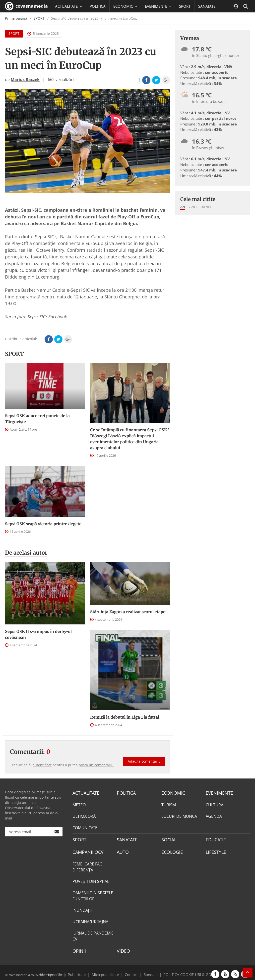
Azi (183, 207)
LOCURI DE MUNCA (179, 816)
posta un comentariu (96, 765)
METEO (79, 804)
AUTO (122, 850)
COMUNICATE (85, 827)
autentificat (42, 765)
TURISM (169, 804)
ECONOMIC (172, 793)
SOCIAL (61, 19)
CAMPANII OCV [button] (115, 19)
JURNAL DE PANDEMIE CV (93, 934)
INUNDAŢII (82, 908)
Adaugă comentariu (144, 756)
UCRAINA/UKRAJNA (90, 919)
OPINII (78, 948)
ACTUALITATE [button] (68, 6)
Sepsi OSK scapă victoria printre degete (43, 524)
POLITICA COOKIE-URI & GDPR (183, 971)
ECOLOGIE (171, 850)
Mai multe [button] (66, 31)
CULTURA (215, 804)
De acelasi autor (26, 553)
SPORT (185, 6)
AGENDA (214, 816)
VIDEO (123, 948)
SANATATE (207, 6)
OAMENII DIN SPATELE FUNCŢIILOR (93, 894)
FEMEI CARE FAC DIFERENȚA (87, 865)
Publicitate (83, 971)
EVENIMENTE (218, 793)
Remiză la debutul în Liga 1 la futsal (125, 717)
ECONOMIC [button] (125, 6)
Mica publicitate (108, 971)
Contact (131, 971)
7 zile (193, 207)
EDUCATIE (84, 19)
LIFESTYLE (215, 850)
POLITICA (98, 6)
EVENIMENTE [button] (158, 6)
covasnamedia (26, 6)
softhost (59, 971)
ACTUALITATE (85, 793)
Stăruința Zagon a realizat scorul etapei (128, 612)
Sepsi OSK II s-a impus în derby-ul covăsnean (38, 634)
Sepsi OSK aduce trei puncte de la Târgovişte (37, 419)
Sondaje (149, 971)
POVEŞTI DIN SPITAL (91, 879)
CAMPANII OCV (86, 850)
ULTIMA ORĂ (84, 816)
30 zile (206, 207)
